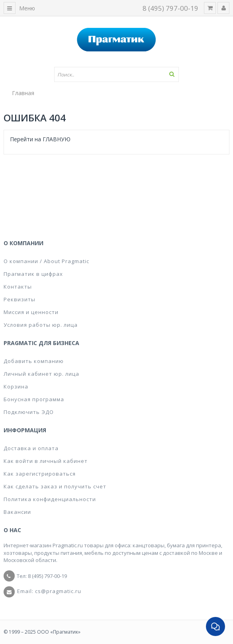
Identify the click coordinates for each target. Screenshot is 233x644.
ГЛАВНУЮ (57, 139)
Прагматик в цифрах (33, 274)
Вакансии (17, 512)
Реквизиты (20, 299)
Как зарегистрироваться (40, 474)
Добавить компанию (34, 361)
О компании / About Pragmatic (46, 261)
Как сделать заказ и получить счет (55, 486)
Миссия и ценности (31, 312)
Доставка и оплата (31, 448)
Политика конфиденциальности (50, 499)
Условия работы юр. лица (41, 325)
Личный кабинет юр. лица (41, 374)
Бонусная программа (34, 399)
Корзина (16, 386)
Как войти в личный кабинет (46, 461)
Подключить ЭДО (29, 412)
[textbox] (117, 74)
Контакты (18, 287)
